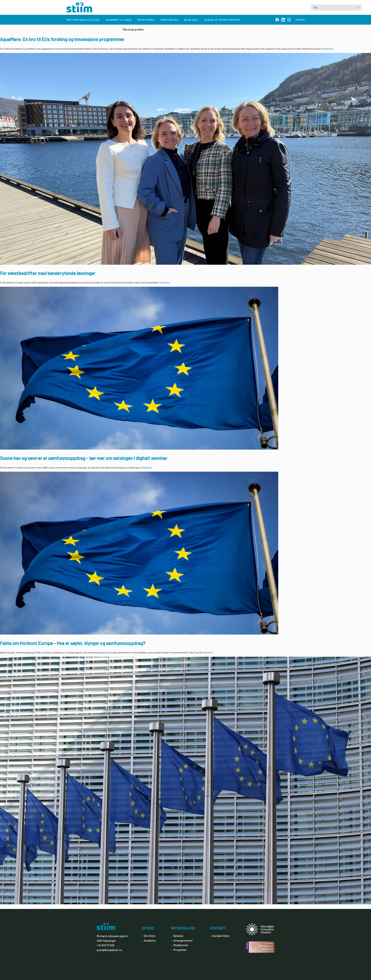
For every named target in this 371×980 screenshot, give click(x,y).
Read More (328, 49)
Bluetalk (191, 20)
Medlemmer (146, 20)
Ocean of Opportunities (222, 20)
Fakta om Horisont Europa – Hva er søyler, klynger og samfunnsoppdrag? (73, 643)
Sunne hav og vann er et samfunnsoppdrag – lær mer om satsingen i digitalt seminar (84, 458)
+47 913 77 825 (106, 945)
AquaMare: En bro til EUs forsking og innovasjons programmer (62, 39)
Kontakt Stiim (220, 936)
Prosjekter (169, 20)
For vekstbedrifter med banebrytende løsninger (48, 273)
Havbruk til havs (119, 20)
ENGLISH (300, 20)
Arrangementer (182, 940)
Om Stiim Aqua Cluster (83, 20)
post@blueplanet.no (109, 950)
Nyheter (177, 936)
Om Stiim (148, 936)
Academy (149, 940)
